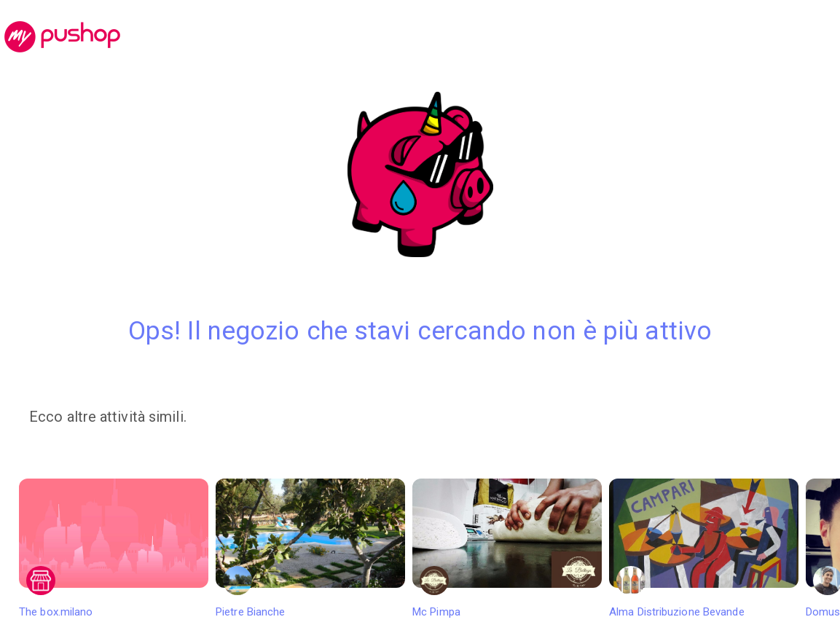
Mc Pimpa (507, 548)
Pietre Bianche (310, 548)
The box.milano (114, 548)
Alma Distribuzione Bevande (704, 548)
